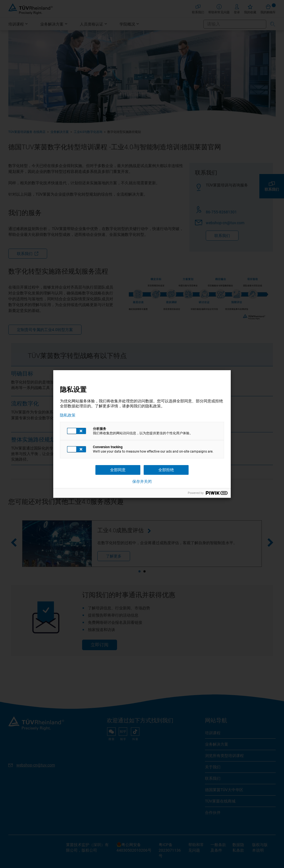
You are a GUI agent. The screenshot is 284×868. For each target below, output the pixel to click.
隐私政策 (68, 415)
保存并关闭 (142, 481)
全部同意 (118, 470)
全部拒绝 (166, 470)
